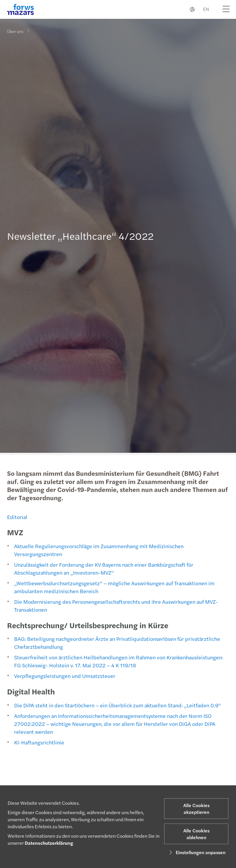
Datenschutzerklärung (49, 843)
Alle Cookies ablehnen (196, 834)
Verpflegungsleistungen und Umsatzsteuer (64, 676)
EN (206, 9)
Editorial (17, 517)
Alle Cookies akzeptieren (196, 809)
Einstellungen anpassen (196, 852)
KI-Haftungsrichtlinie (39, 742)
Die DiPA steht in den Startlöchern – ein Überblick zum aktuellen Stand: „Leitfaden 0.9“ (117, 705)
